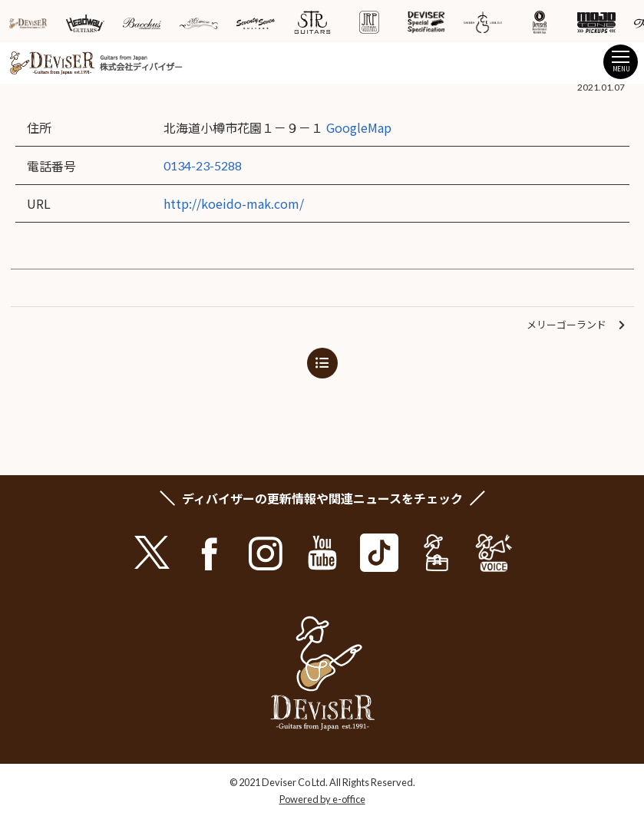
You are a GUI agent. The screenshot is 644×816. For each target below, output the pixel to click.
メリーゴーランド (576, 325)
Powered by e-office (322, 799)
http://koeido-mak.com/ (234, 203)
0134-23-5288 (203, 165)
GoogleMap (359, 127)
